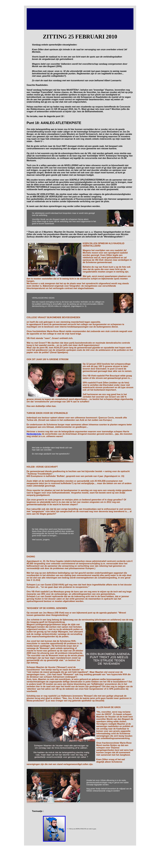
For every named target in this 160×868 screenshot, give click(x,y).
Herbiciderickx (34, 434)
